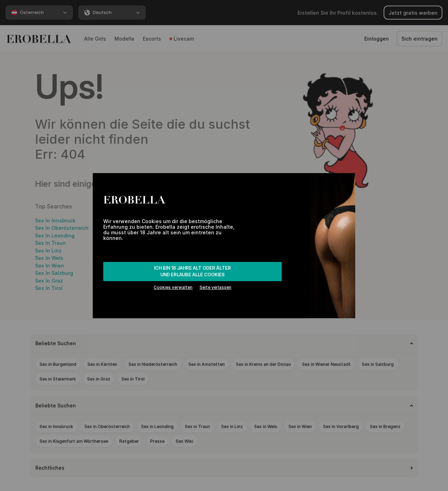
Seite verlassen (215, 287)
